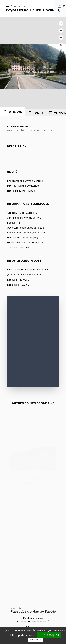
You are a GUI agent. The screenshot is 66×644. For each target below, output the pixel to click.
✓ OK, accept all (49, 635)
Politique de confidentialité (33, 621)
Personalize (35, 640)
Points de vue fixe (18, 126)
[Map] (33, 341)
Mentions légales (33, 618)
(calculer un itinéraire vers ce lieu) (24, 275)
